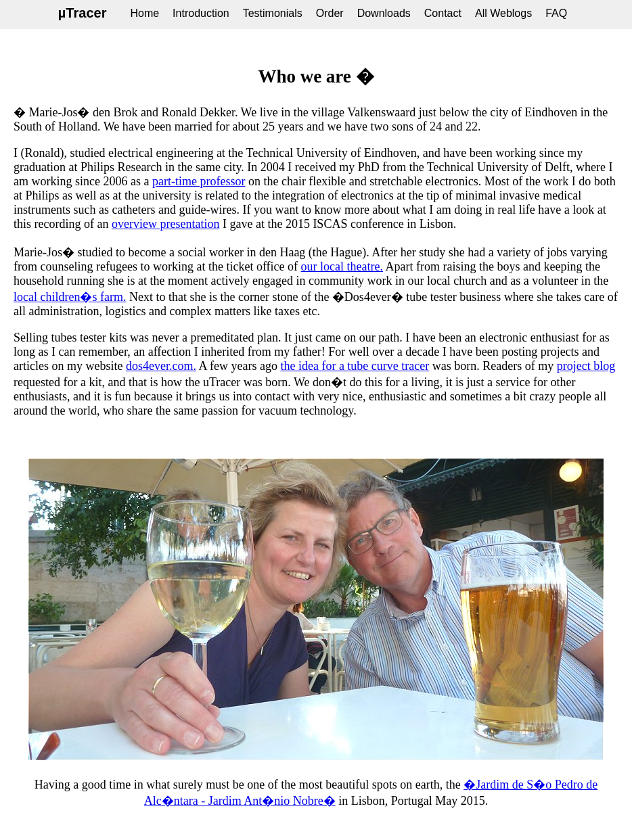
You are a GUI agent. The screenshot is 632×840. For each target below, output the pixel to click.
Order (330, 13)
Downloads (384, 13)
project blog (586, 366)
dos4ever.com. (161, 366)
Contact (443, 13)
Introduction (201, 13)
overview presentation (165, 224)
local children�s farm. (70, 297)
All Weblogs (503, 13)
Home (144, 13)
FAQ (556, 13)
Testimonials (273, 13)
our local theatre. (342, 266)
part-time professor (199, 181)
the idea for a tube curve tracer (355, 366)
